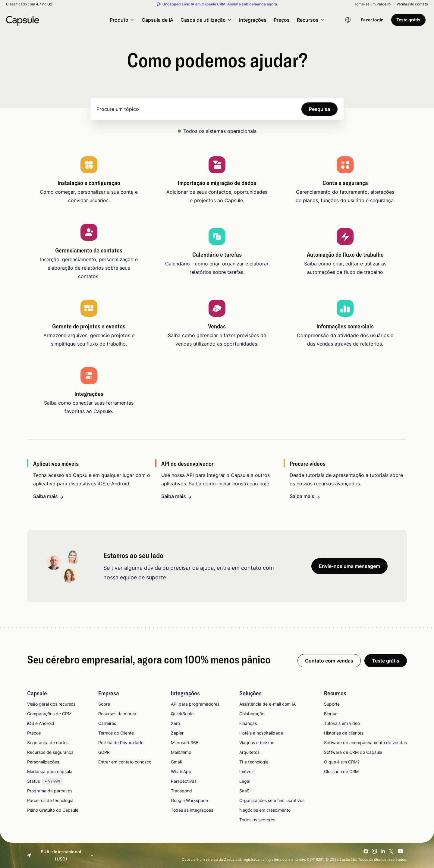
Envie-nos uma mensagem (349, 566)
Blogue (331, 714)
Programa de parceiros (50, 791)
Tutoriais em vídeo (342, 723)
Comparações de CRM (49, 714)
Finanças (248, 723)
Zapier (177, 733)
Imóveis (247, 771)
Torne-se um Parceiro (372, 4)
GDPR (104, 752)
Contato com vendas (329, 661)
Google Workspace (189, 800)
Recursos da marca (117, 714)
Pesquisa (319, 109)
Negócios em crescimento (265, 810)
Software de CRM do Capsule (353, 752)
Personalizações (43, 762)
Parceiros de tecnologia (50, 800)
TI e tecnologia (254, 762)
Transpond (181, 791)
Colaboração (252, 714)
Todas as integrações (192, 810)
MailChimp (181, 752)
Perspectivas (184, 781)
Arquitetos (249, 752)
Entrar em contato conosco (125, 762)
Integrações (253, 20)
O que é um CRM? (342, 762)
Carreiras (107, 723)
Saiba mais (46, 496)
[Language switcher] (348, 20)
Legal (245, 781)
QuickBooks (183, 714)
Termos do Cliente (116, 733)
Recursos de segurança (50, 752)
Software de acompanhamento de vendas (365, 743)
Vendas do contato (412, 4)
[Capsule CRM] (23, 20)
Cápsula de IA (157, 20)
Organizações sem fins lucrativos (272, 800)
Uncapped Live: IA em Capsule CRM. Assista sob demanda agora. (220, 4)
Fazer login (372, 20)
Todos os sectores (257, 820)
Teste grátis (408, 20)
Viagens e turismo (257, 743)
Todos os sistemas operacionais (220, 131)
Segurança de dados (48, 743)
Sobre (104, 704)
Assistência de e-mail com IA (267, 704)
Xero (175, 723)
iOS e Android (41, 723)
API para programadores (195, 704)
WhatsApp (181, 771)
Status (45, 781)
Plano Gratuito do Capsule (53, 810)
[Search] (217, 109)
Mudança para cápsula (50, 771)
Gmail (176, 762)
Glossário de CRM (341, 771)
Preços (282, 20)
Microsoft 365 (185, 743)
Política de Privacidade (121, 743)
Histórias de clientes (344, 733)
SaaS (244, 791)
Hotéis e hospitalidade (261, 733)
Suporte (332, 704)
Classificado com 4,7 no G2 (29, 4)
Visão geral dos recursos (51, 704)
